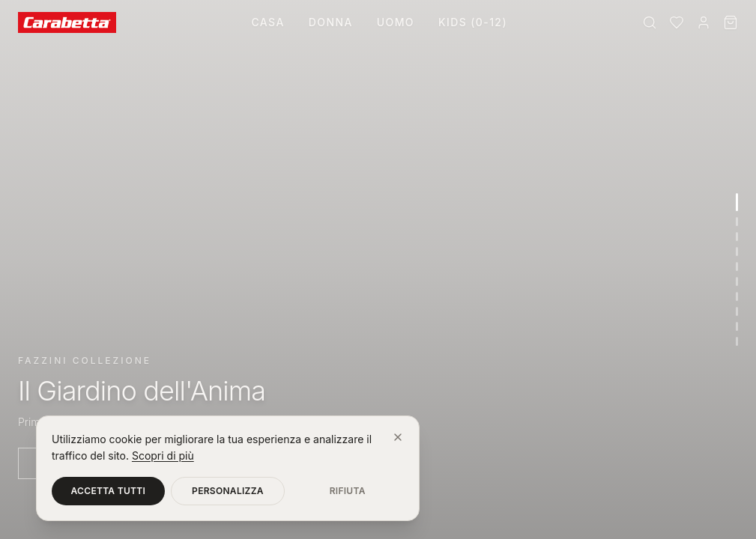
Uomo (396, 22)
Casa (267, 22)
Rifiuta (348, 491)
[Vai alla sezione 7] (737, 296)
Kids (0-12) (473, 22)
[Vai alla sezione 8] (737, 311)
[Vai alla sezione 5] (737, 267)
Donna (331, 22)
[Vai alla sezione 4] (737, 252)
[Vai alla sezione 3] (737, 237)
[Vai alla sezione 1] (737, 202)
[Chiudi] (398, 437)
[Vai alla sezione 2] (737, 222)
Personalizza (228, 491)
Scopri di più (163, 456)
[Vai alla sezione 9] (737, 326)
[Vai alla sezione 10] (737, 341)
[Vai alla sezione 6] (737, 281)
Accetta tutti (109, 491)
